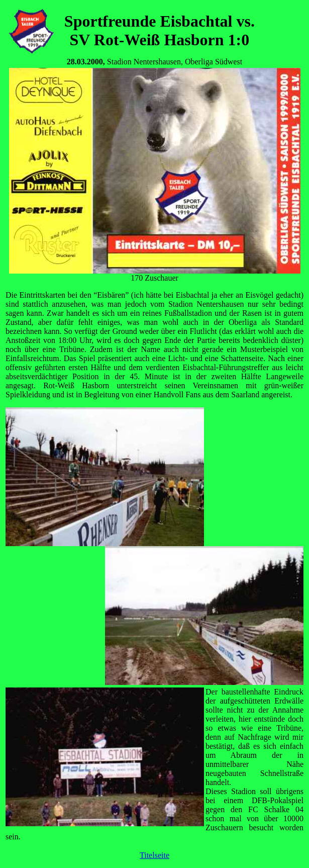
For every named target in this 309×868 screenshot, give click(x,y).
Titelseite (154, 855)
